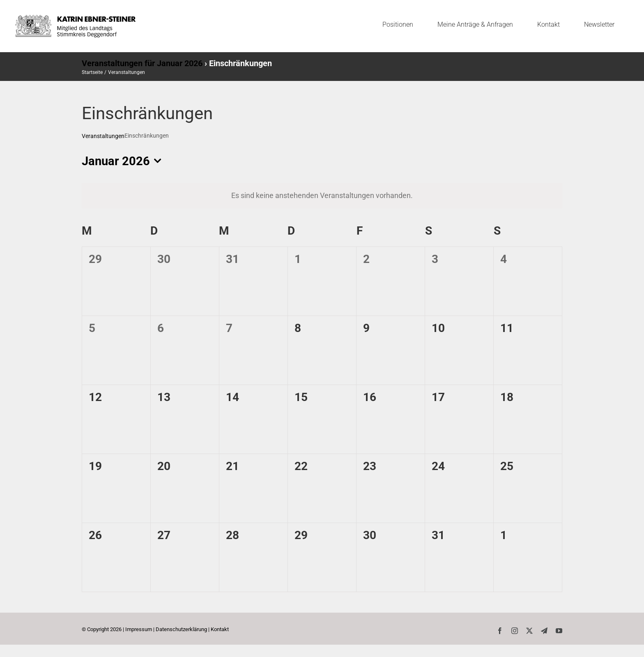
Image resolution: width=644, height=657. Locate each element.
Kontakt (220, 629)
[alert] (322, 196)
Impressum (139, 629)
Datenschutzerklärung (181, 629)
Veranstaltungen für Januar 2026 (142, 63)
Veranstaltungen (103, 136)
